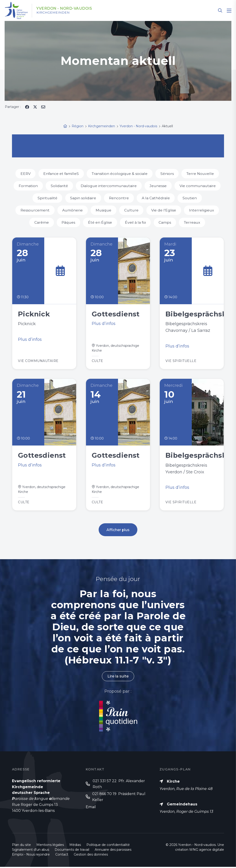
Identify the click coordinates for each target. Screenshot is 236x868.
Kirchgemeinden (53, 13)
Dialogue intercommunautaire (109, 186)
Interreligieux (203, 210)
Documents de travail (72, 851)
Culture (132, 210)
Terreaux (193, 222)
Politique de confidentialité (108, 846)
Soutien (190, 198)
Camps (165, 222)
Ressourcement (34, 210)
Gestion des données (91, 856)
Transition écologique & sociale (120, 174)
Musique (103, 210)
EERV (25, 174)
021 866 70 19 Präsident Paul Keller (119, 798)
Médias (75, 846)
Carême (41, 222)
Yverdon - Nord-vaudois (65, 9)
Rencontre (119, 198)
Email (91, 808)
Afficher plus (118, 531)
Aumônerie (72, 210)
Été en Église (100, 222)
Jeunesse (158, 186)
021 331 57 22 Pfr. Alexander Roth (119, 785)
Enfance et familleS (61, 174)
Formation (28, 186)
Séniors (168, 174)
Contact (62, 856)
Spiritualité (47, 198)
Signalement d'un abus (31, 851)
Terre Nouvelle (201, 174)
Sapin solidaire (83, 198)
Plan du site (21, 846)
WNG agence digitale (207, 851)
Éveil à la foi (135, 222)
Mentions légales (50, 846)
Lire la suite (118, 677)
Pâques (68, 222)
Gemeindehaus (182, 805)
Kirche (173, 783)
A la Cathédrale (156, 198)
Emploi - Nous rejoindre (31, 856)
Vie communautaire (198, 186)
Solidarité (59, 186)
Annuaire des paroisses (113, 851)
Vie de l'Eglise (165, 210)
